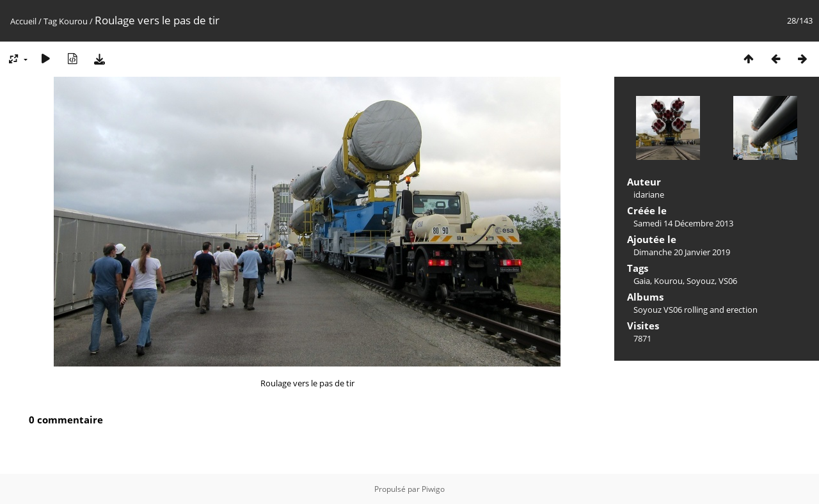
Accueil (23, 21)
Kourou (73, 21)
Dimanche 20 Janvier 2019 (682, 252)
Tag (50, 21)
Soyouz (701, 281)
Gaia (642, 281)
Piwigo (433, 489)
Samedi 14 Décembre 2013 (683, 223)
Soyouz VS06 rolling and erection (696, 310)
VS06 (728, 281)
